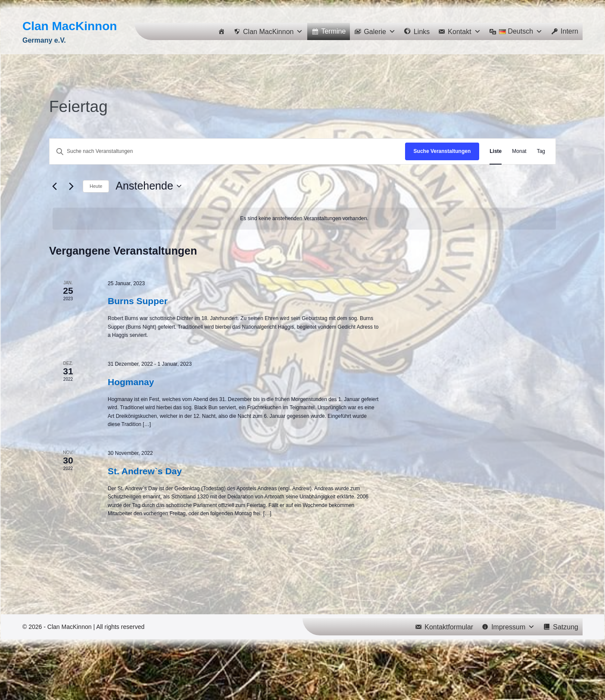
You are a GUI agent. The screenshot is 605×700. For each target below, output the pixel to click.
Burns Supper (138, 301)
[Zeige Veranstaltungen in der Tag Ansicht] (541, 151)
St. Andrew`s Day (145, 471)
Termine (333, 31)
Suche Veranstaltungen (442, 151)
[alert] (304, 219)
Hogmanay (131, 382)
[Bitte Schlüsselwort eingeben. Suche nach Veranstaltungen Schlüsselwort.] (227, 151)
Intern (569, 31)
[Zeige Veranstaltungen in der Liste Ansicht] (496, 151)
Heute (96, 186)
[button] (268, 31)
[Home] (221, 31)
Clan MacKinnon (70, 26)
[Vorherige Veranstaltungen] (54, 186)
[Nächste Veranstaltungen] (71, 186)
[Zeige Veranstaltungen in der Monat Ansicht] (519, 151)
